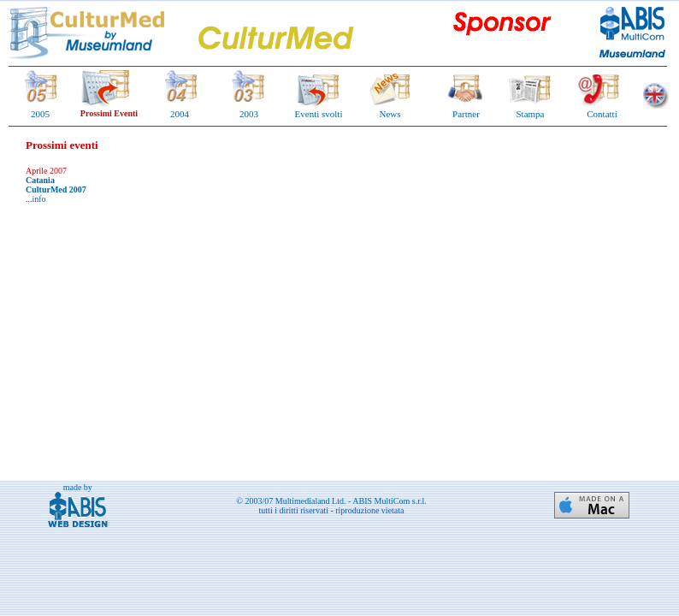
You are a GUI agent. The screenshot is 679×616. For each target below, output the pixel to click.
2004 (180, 114)
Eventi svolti (319, 114)
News (390, 114)
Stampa (531, 114)
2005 (40, 114)
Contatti (602, 114)
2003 (249, 114)
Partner (466, 114)
